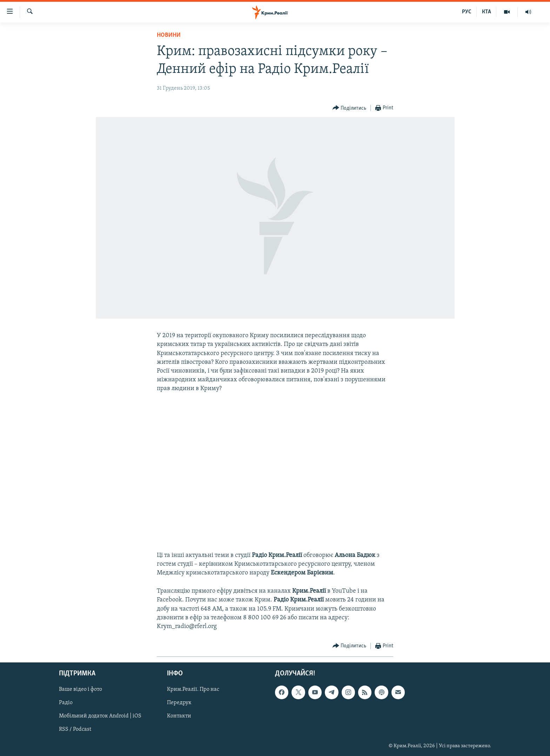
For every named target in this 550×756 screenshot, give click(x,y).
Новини (169, 35)
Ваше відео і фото (81, 690)
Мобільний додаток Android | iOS (100, 716)
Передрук (179, 703)
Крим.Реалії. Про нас (193, 690)
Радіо (66, 703)
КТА (487, 12)
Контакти (179, 716)
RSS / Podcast (75, 730)
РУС (467, 12)
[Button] (350, 108)
